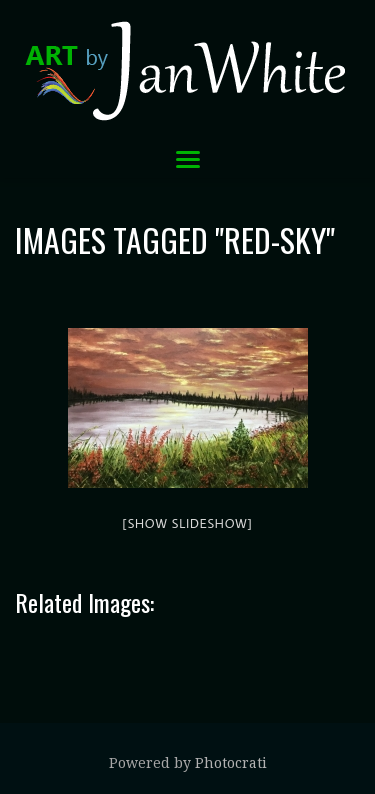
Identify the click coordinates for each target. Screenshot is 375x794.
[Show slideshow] (187, 523)
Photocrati (231, 763)
